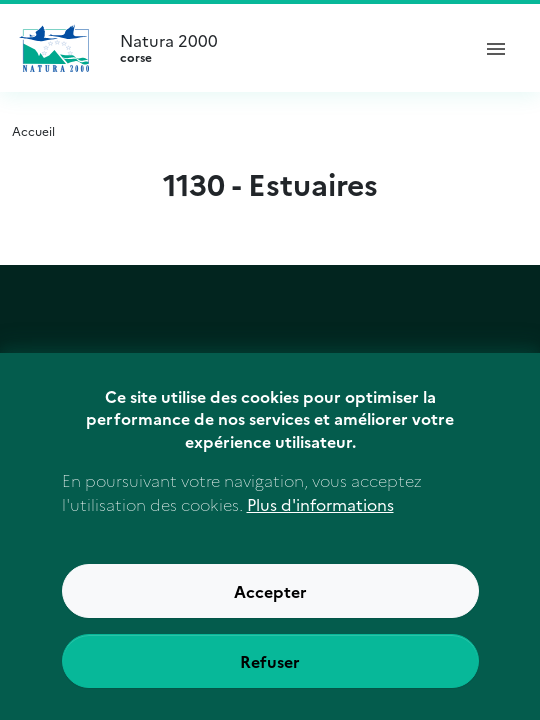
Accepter (270, 595)
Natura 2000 (286, 48)
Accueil (33, 130)
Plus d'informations (320, 508)
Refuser (270, 665)
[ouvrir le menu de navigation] (496, 48)
